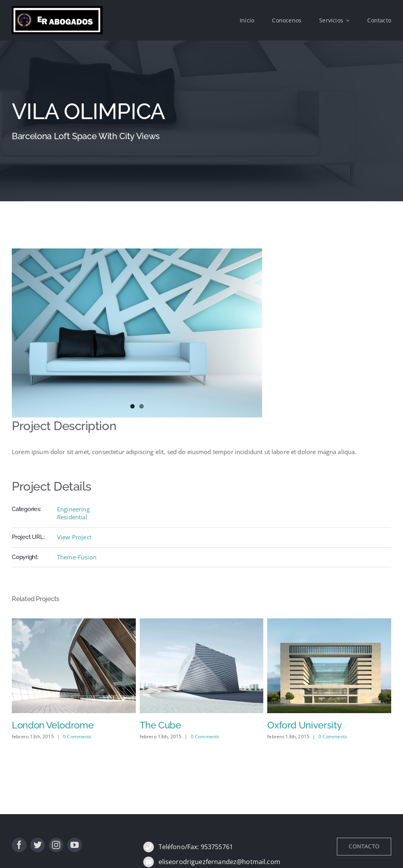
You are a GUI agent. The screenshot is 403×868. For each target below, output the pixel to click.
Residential (72, 517)
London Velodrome (53, 725)
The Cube (160, 725)
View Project (74, 537)
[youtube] (75, 845)
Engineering (73, 509)
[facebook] (19, 845)
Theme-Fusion (77, 557)
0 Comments (77, 737)
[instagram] (56, 845)
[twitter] (38, 845)
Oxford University (304, 725)
